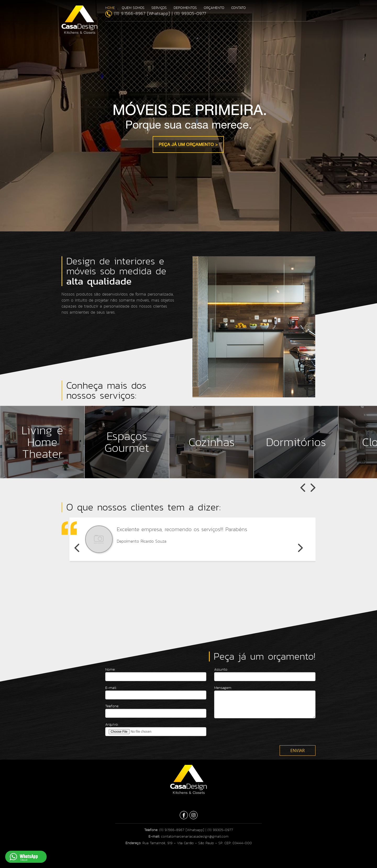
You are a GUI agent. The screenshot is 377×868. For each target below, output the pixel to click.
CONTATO (239, 8)
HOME (110, 8)
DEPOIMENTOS (185, 8)
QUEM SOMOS (133, 8)
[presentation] (254, 732)
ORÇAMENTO (214, 8)
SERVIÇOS (159, 8)
